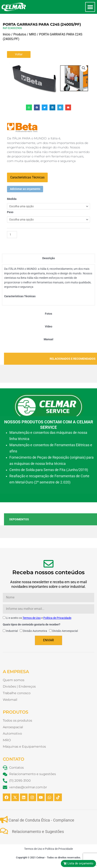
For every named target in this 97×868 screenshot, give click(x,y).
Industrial (12, 631)
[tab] (48, 258)
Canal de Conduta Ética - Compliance (41, 820)
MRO (33, 34)
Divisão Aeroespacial (65, 631)
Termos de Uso (32, 618)
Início (7, 34)
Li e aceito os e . (39, 618)
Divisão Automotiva (35, 631)
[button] (90, 7)
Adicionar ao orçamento (25, 189)
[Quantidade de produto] (12, 235)
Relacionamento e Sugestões (38, 832)
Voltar (19, 54)
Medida (12, 199)
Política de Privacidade (57, 618)
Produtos (20, 34)
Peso (10, 212)
